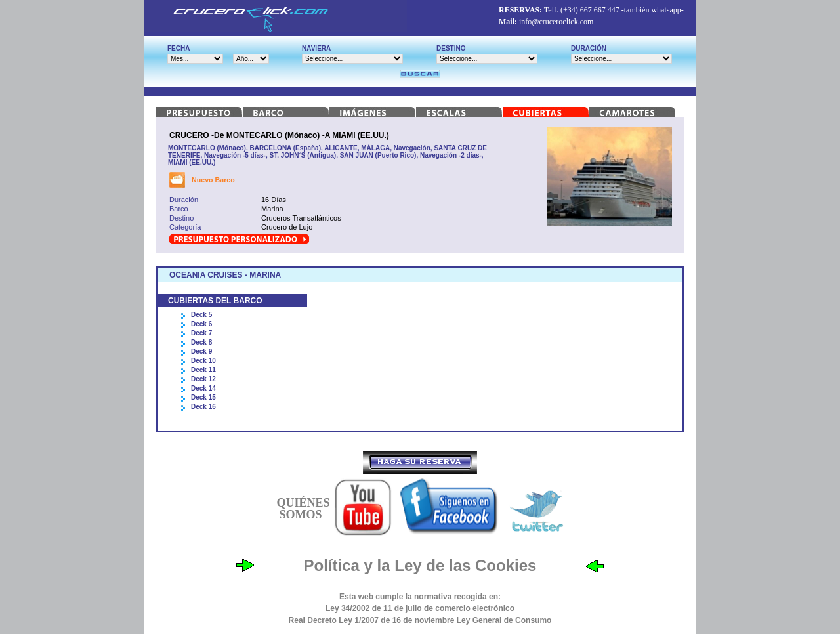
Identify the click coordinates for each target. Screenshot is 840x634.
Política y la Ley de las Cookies (420, 565)
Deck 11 (203, 370)
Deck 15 (203, 397)
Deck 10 (203, 361)
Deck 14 (203, 388)
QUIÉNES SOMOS (303, 509)
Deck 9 (201, 351)
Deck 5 (201, 315)
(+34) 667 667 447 (590, 10)
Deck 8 (201, 342)
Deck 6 (201, 324)
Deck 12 (203, 379)
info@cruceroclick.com (556, 22)
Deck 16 (203, 407)
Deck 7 (201, 333)
